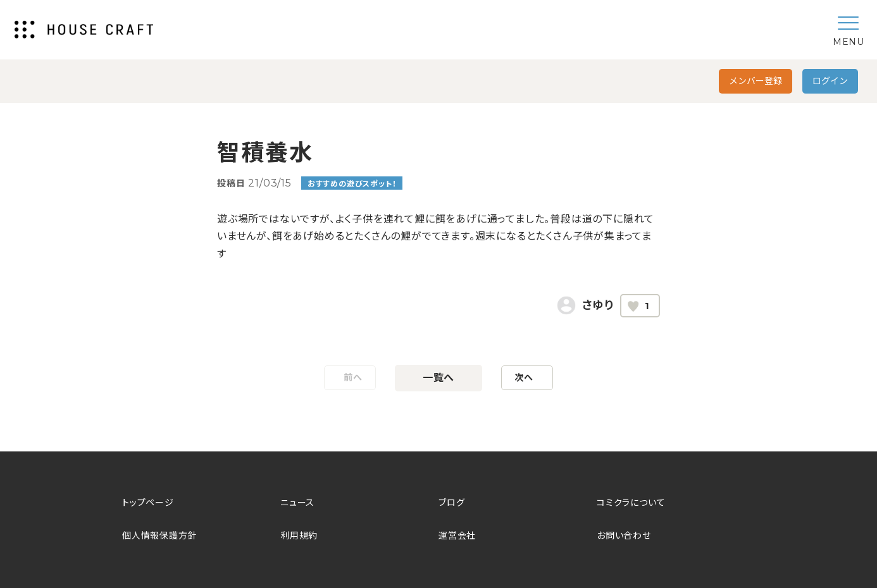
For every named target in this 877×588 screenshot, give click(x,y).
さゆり (598, 305)
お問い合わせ (624, 536)
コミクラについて (631, 503)
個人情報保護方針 (159, 536)
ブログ (451, 503)
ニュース (297, 503)
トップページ (148, 503)
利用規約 (299, 536)
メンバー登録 (756, 81)
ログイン (830, 81)
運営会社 (457, 536)
